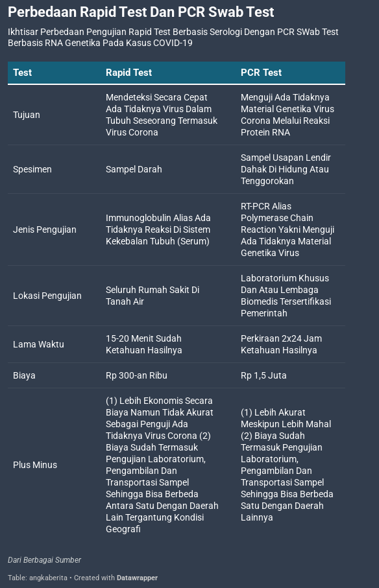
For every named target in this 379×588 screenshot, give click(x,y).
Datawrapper (137, 578)
